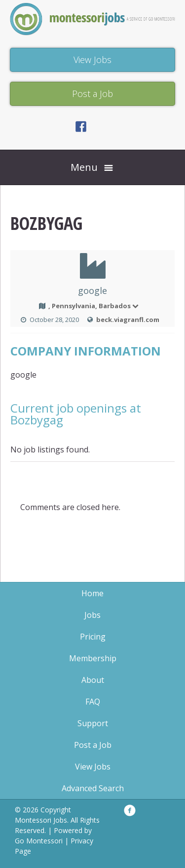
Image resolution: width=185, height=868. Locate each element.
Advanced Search (93, 788)
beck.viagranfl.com (128, 320)
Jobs (92, 615)
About (93, 680)
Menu (84, 167)
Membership (93, 658)
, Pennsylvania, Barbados (94, 306)
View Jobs (93, 767)
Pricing (93, 637)
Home (92, 593)
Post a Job (93, 745)
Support (93, 723)
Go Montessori (39, 841)
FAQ (93, 702)
